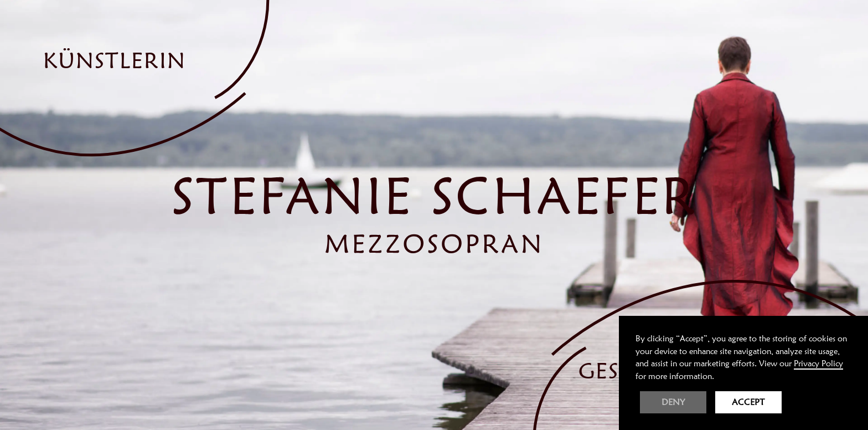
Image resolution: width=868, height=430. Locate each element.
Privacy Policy (818, 364)
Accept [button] (748, 402)
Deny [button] (673, 402)
